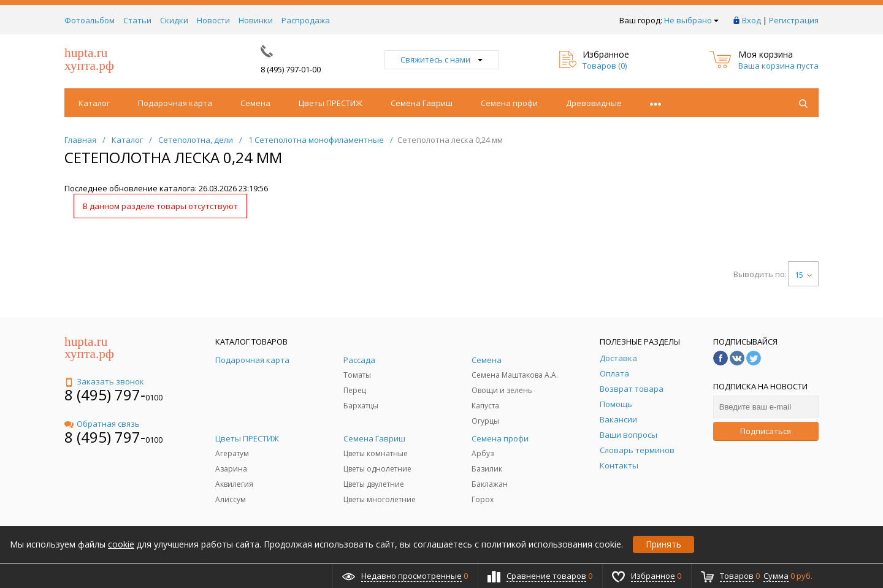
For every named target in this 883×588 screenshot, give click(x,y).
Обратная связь (102, 424)
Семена (255, 103)
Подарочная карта (175, 103)
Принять (663, 544)
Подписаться (766, 431)
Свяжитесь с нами (442, 59)
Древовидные (594, 103)
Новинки (256, 20)
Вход (751, 20)
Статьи (137, 20)
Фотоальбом (90, 20)
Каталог (94, 103)
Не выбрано (691, 20)
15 (803, 275)
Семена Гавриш (422, 103)
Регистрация (794, 20)
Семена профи (509, 103)
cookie (121, 544)
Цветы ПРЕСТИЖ (331, 103)
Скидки (174, 20)
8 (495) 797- (105, 395)
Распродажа (306, 20)
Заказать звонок (104, 381)
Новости (213, 20)
